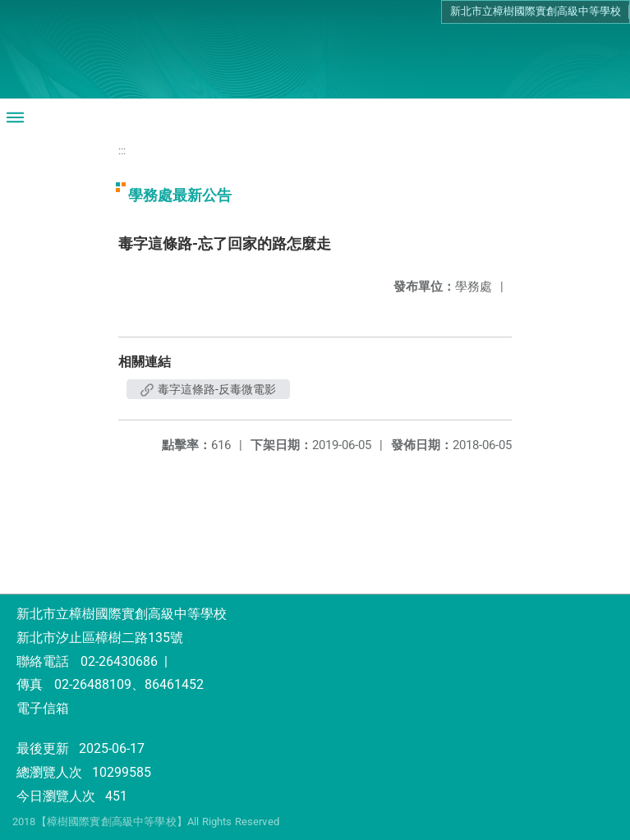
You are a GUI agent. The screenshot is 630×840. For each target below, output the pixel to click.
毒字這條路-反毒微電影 (208, 389)
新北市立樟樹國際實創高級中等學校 (536, 11)
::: (122, 151)
